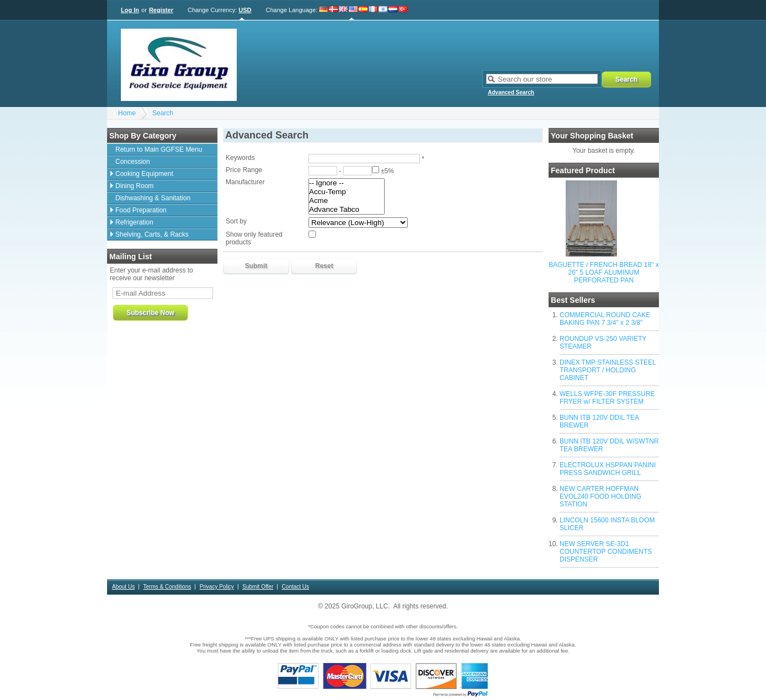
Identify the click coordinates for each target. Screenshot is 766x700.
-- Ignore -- (347, 183)
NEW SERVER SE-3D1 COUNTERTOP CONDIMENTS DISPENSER (606, 552)
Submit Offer (258, 587)
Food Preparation (141, 210)
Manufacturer (245, 182)
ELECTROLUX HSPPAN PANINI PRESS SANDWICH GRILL (608, 469)
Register (161, 10)
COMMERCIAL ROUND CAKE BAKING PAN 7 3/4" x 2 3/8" (605, 319)
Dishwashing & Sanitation (153, 198)
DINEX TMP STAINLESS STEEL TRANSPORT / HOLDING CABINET (608, 370)
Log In (130, 10)
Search (163, 113)
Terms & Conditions (167, 587)
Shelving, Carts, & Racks (152, 234)
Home (127, 113)
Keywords (240, 158)
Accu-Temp (347, 192)
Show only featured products (254, 238)
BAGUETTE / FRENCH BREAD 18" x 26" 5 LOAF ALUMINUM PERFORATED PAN (604, 272)
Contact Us (296, 587)
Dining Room (134, 186)
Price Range (244, 170)
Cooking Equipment (144, 174)
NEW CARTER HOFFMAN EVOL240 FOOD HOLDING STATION (600, 496)
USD (245, 10)
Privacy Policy (217, 587)
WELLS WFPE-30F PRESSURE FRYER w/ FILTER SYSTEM (607, 398)
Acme (347, 201)
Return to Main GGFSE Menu (159, 149)
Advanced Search (511, 92)
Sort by (236, 221)
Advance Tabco (347, 210)
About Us (123, 587)
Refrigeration (134, 222)
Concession (133, 162)
